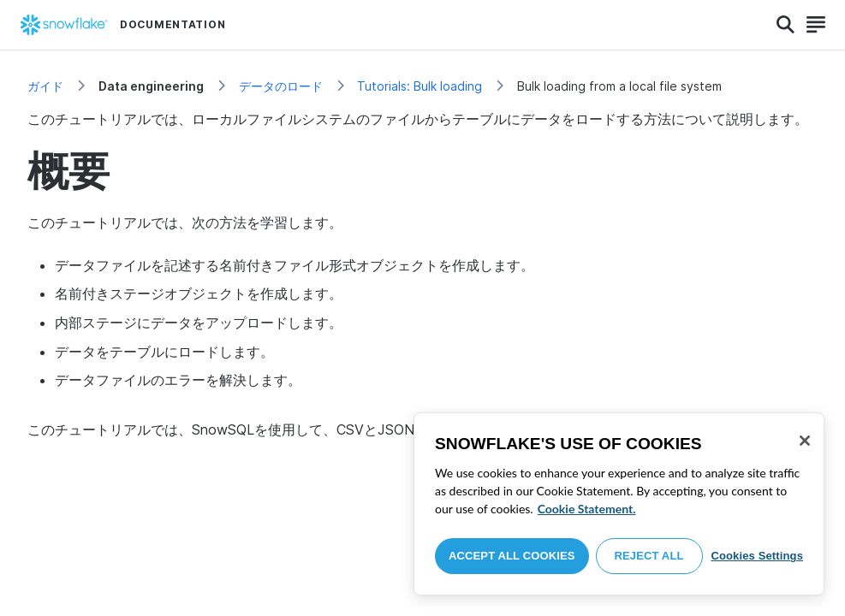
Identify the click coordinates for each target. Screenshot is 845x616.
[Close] (805, 441)
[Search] (785, 25)
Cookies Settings (757, 556)
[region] (619, 504)
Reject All (649, 556)
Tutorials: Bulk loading (420, 86)
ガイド (45, 86)
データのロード (281, 86)
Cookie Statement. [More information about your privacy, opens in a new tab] (587, 509)
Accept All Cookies (512, 556)
